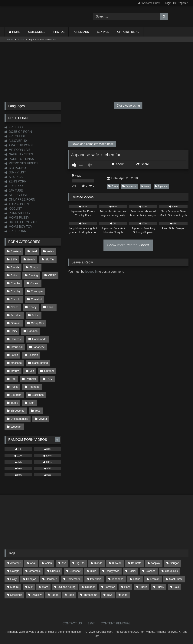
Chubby (15, 283)
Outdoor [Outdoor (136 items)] (90, 587)
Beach (31, 259)
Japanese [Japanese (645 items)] (117, 579)
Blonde (15, 267)
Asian (21, 39)
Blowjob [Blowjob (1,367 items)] (117, 563)
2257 (91, 623)
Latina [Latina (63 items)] (137, 579)
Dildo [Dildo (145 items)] (93, 571)
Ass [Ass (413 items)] (64, 563)
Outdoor (49, 371)
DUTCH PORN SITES (21, 222)
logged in (92, 272)
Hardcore (16, 339)
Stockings (38, 395)
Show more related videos (128, 245)
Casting (33, 275)
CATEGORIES (37, 32)
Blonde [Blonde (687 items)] (98, 563)
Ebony (33, 307)
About (118, 164)
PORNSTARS (81, 32)
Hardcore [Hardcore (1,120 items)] (51, 579)
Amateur (16, 251)
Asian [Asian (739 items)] (48, 563)
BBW (14, 259)
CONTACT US (72, 623)
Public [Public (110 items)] (143, 587)
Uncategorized (20, 419)
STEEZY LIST (16, 195)
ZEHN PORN (16, 181)
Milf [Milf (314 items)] (30, 587)
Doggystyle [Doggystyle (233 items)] (112, 571)
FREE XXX (14, 127)
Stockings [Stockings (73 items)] (16, 595)
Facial (51, 307)
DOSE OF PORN (18, 132)
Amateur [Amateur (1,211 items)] (15, 563)
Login (168, 3)
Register (183, 3)
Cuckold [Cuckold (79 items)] (55, 571)
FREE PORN (15, 231)
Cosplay (16, 291)
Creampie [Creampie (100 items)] (35, 571)
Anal (34, 251)
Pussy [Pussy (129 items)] (160, 587)
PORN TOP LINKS (19, 159)
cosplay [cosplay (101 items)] (156, 563)
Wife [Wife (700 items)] (125, 595)
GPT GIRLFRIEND (128, 32)
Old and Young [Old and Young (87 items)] (67, 587)
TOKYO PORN (17, 204)
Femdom (16, 315)
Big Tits (50, 259)
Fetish (36, 315)
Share (143, 164)
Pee (13, 379)
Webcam (16, 427)
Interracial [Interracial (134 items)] (96, 579)
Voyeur (43, 419)
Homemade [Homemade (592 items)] (74, 579)
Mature (15, 371)
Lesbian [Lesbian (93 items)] (155, 579)
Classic (35, 283)
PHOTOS (59, 32)
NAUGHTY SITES (19, 154)
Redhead (34, 387)
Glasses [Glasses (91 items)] (150, 571)
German (16, 323)
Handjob (33, 331)
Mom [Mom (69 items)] (45, 587)
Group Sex (37, 323)
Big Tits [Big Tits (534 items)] (80, 563)
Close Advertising (128, 106)
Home (10, 39)
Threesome (18, 411)
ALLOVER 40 (16, 141)
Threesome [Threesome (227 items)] (90, 595)
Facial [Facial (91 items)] (132, 571)
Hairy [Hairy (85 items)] (13, 579)
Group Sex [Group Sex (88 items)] (171, 571)
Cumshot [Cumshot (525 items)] (75, 571)
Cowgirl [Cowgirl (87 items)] (15, 571)
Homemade (39, 339)
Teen (31, 403)
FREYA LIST (15, 136)
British (15, 275)
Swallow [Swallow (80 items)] (36, 595)
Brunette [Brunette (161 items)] (136, 563)
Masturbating (40, 363)
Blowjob (34, 267)
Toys (38, 411)
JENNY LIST (15, 172)
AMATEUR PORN (19, 145)
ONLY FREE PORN (20, 200)
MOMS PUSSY (17, 218)
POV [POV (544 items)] (127, 587)
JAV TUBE (14, 190)
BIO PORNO (15, 168)
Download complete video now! (92, 144)
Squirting (16, 395)
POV (49, 379)
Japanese (129, 186)
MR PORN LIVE (17, 150)
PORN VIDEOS (17, 213)
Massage (16, 363)
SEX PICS (103, 32)
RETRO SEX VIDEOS (21, 163)
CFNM (52, 275)
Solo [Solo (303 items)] (176, 587)
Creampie (37, 291)
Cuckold (16, 299)
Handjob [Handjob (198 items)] (31, 579)
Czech (15, 307)
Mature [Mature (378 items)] (14, 587)
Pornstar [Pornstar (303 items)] (110, 587)
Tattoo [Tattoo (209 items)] (55, 595)
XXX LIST (13, 209)
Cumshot (36, 299)
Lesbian (33, 355)
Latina (14, 355)
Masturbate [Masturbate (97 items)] (176, 579)
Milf (32, 371)
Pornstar (31, 379)
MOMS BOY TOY (18, 227)
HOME (16, 32)
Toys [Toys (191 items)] (110, 595)
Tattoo (14, 403)
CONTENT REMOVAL (116, 623)
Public (14, 387)
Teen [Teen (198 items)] (71, 595)
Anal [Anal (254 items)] (33, 563)
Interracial (17, 347)
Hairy (14, 331)
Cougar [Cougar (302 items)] (174, 563)
